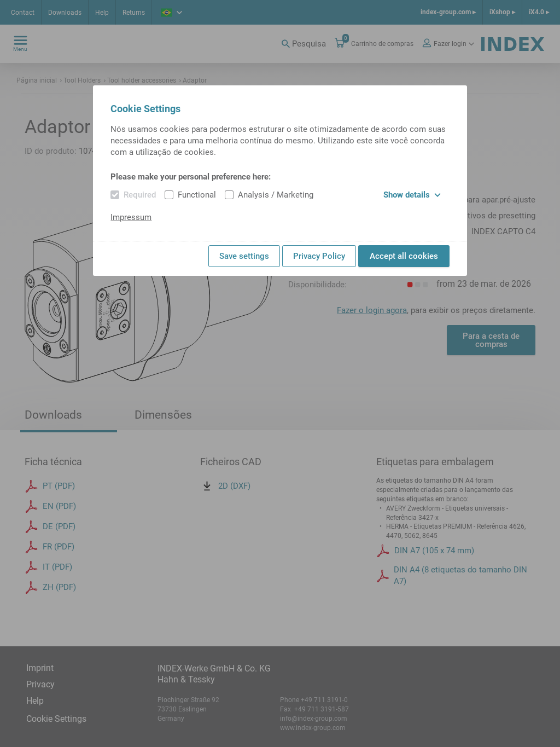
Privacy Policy (319, 256)
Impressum (131, 217)
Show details (412, 195)
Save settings (244, 256)
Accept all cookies (404, 256)
